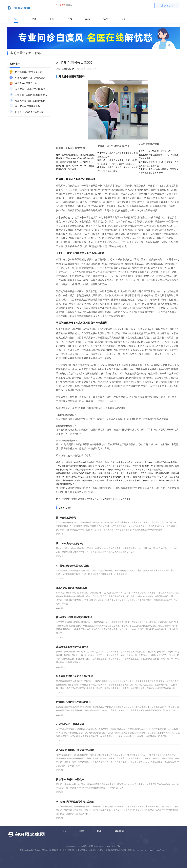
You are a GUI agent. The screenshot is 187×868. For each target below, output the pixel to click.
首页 (16, 19)
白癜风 (69, 5)
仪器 (70, 19)
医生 (52, 19)
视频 (34, 19)
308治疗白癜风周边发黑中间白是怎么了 (76, 802)
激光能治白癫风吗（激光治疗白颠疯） (76, 750)
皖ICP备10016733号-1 (111, 846)
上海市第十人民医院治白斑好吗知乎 (32, 95)
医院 (123, 19)
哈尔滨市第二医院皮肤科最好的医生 (32, 101)
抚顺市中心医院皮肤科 (26, 83)
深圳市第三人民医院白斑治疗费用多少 (32, 89)
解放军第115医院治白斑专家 (29, 72)
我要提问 (167, 6)
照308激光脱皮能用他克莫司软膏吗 (74, 617)
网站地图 (119, 831)
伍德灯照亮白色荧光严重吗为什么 (73, 702)
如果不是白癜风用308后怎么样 (72, 588)
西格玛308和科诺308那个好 (70, 779)
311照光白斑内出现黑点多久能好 (73, 566)
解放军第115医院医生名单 (28, 106)
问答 (105, 19)
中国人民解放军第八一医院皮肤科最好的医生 (32, 78)
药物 (87, 19)
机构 (99, 831)
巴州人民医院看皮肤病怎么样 (29, 112)
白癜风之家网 (68, 69)
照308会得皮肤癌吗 (66, 518)
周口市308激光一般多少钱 (69, 544)
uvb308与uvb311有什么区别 (70, 724)
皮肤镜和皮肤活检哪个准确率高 (72, 647)
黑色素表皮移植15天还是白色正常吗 (75, 676)
